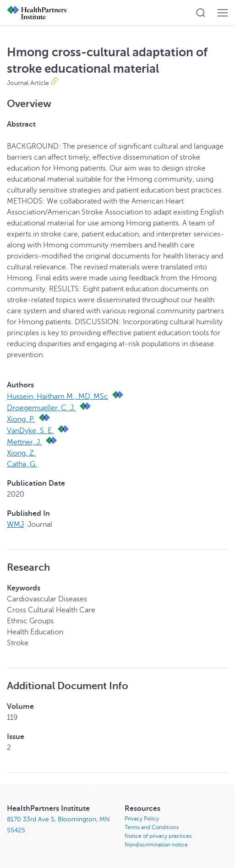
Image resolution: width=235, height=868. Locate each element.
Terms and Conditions (152, 827)
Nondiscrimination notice (156, 845)
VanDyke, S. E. (30, 431)
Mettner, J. (24, 442)
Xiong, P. (21, 419)
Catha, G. (22, 464)
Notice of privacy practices (158, 836)
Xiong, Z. (21, 453)
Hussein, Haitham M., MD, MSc (57, 396)
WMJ (15, 525)
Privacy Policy (142, 819)
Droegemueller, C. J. (41, 408)
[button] (201, 13)
